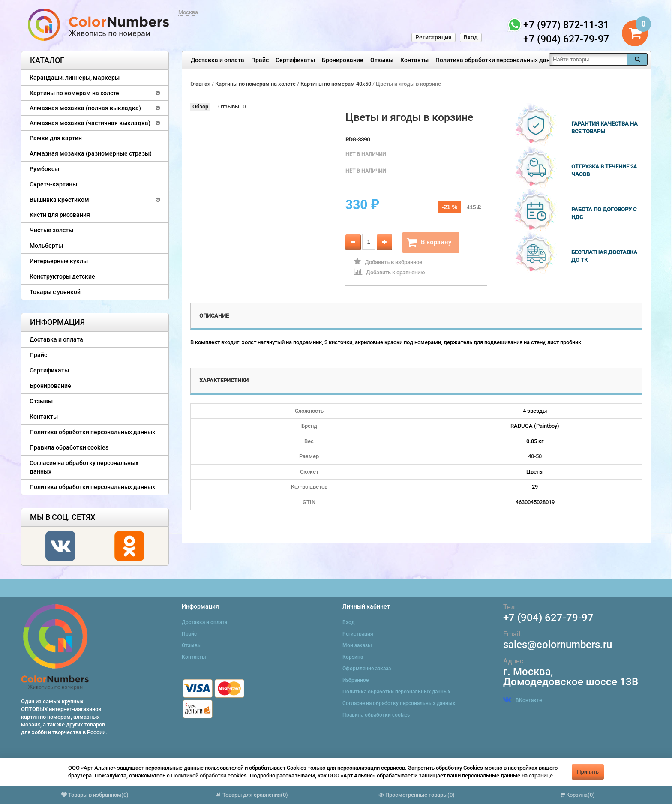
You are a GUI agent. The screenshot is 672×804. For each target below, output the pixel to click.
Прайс (260, 60)
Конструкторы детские (62, 276)
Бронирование (343, 60)
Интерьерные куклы (59, 261)
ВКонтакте (522, 700)
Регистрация (433, 37)
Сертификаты (295, 60)
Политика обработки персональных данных (498, 60)
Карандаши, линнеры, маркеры (75, 78)
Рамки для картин (56, 138)
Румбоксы (44, 169)
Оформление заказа (367, 669)
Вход (471, 37)
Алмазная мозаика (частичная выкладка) (90, 123)
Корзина (353, 657)
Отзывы (382, 60)
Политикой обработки (199, 775)
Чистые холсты (51, 230)
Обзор (200, 106)
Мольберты (46, 246)
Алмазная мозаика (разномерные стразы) (91, 153)
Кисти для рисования (60, 215)
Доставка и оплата (217, 60)
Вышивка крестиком (59, 200)
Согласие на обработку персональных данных (84, 467)
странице (541, 775)
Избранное (355, 680)
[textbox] (588, 59)
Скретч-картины (53, 184)
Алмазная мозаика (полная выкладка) (85, 108)
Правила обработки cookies (69, 447)
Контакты (414, 60)
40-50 (535, 456)
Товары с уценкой (55, 292)
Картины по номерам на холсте (74, 93)
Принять (588, 772)
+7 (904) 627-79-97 (548, 618)
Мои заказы (357, 645)
